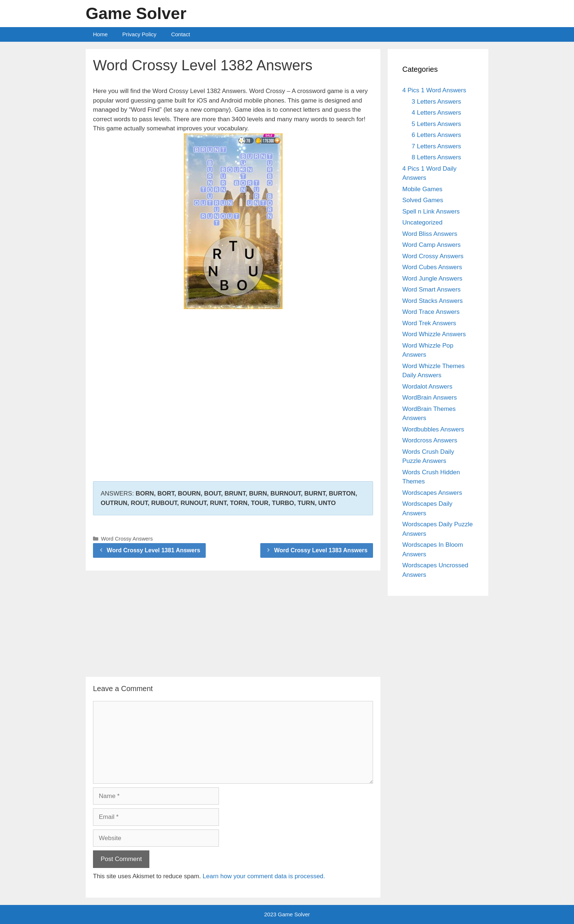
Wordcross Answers (430, 440)
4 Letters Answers (437, 113)
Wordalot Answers (427, 387)
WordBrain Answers (430, 398)
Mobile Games (422, 189)
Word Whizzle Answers (434, 334)
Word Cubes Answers (432, 267)
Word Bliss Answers (430, 234)
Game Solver (136, 13)
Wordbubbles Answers (433, 429)
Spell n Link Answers (431, 211)
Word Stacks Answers (433, 301)
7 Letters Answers (437, 146)
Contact (180, 34)
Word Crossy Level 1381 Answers (154, 550)
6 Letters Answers (437, 135)
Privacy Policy (139, 34)
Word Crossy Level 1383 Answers (321, 550)
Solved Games (423, 200)
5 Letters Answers (437, 124)
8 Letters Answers (437, 157)
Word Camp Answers (431, 245)
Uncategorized (422, 222)
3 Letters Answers (437, 102)
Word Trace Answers (431, 312)
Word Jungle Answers (432, 279)
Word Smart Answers (431, 290)
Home (100, 34)
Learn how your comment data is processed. (264, 876)
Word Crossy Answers (127, 539)
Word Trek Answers (429, 323)
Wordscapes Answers (432, 493)
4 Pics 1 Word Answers (434, 90)
